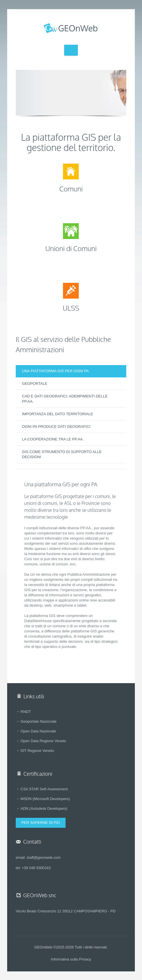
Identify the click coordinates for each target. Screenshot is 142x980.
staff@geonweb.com (44, 857)
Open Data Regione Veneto (43, 741)
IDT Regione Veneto (37, 751)
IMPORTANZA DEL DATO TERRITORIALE (58, 414)
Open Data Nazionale (38, 731)
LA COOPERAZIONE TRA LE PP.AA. (53, 439)
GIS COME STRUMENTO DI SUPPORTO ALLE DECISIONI (62, 454)
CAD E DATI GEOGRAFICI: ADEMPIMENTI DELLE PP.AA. (65, 399)
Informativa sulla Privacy (71, 959)
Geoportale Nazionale (39, 721)
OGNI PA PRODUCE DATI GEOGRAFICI (56, 427)
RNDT (26, 712)
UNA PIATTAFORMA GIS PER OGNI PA (55, 371)
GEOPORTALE (35, 384)
